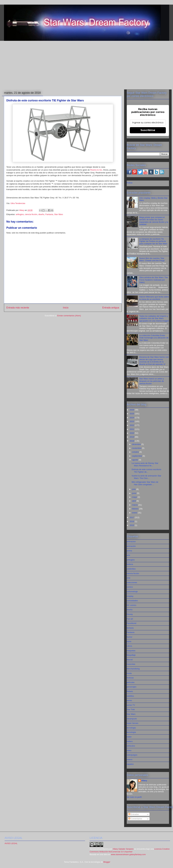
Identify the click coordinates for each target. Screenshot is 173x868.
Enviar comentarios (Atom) (69, 316)
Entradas (134, 814)
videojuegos (132, 755)
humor (130, 637)
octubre (136, 452)
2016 (132, 521)
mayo (135, 497)
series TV (131, 705)
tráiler (129, 737)
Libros (129, 646)
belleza (130, 564)
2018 (132, 441)
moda (129, 673)
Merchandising (133, 669)
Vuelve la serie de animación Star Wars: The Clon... (146, 477)
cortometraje (132, 592)
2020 (132, 433)
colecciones (132, 582)
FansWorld (132, 623)
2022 (132, 425)
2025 (132, 414)
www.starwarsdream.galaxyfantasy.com (128, 854)
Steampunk (132, 719)
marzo (135, 505)
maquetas (131, 651)
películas (131, 682)
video (129, 750)
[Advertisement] (87, 65)
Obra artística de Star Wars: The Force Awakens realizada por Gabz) (154, 280)
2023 (132, 421)
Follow (130, 183)
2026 (132, 410)
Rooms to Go (96, 170)
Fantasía (49, 214)
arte (128, 555)
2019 (132, 437)
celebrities (131, 569)
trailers (130, 741)
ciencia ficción (31, 214)
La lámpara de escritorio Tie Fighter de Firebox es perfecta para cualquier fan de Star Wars (153, 241)
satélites (130, 696)
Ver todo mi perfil (134, 797)
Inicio (66, 308)
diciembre (137, 444)
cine (129, 578)
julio (134, 489)
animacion (131, 542)
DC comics (132, 605)
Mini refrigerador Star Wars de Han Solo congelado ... (145, 483)
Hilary (144, 780)
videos (130, 759)
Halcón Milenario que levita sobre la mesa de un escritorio (154, 298)
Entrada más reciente (18, 308)
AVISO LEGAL (11, 843)
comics (130, 587)
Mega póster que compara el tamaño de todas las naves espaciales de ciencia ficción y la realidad (154, 221)
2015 (132, 525)
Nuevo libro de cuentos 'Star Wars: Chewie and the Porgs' (152, 259)
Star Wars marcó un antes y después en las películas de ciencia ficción (152, 381)
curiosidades (132, 601)
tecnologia (131, 728)
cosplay (130, 596)
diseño (41, 214)
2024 (132, 418)
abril (134, 501)
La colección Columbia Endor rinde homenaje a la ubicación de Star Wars (154, 338)
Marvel (130, 660)
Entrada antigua (111, 308)
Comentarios (135, 819)
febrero (136, 509)
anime (129, 551)
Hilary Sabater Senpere (123, 849)
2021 (132, 429)
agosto (135, 460)
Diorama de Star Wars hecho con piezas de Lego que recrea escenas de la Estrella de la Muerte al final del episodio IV (154, 361)
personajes (132, 687)
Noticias (130, 678)
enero (135, 513)
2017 (132, 517)
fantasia (130, 628)
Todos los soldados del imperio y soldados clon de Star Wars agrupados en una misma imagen (154, 318)
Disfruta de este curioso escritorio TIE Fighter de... (146, 471)
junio (134, 493)
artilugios (20, 214)
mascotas (131, 664)
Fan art (130, 619)
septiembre (137, 456)
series (129, 700)
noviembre (137, 448)
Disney (130, 614)
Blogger (107, 862)
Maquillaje (131, 655)
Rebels (130, 691)
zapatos (130, 764)
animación (131, 546)
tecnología (131, 732)
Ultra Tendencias (18, 203)
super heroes (133, 723)
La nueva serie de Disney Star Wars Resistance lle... (145, 464)
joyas (129, 641)
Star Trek (131, 709)
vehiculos (131, 746)
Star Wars (59, 214)
